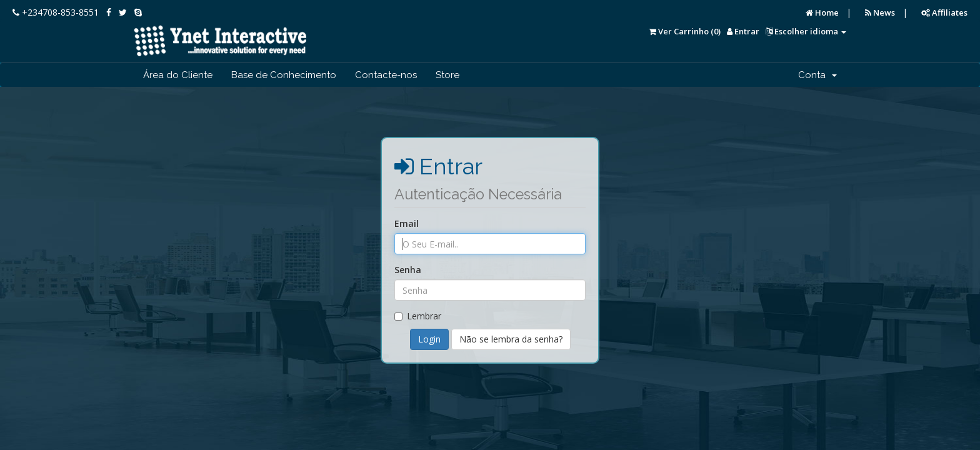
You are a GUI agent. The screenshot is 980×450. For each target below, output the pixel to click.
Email (407, 223)
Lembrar (418, 316)
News (880, 12)
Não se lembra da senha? (511, 339)
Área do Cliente (178, 75)
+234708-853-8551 (56, 12)
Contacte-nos (386, 75)
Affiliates (944, 12)
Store (447, 75)
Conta (817, 75)
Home (822, 12)
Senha (408, 270)
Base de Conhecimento (284, 75)
